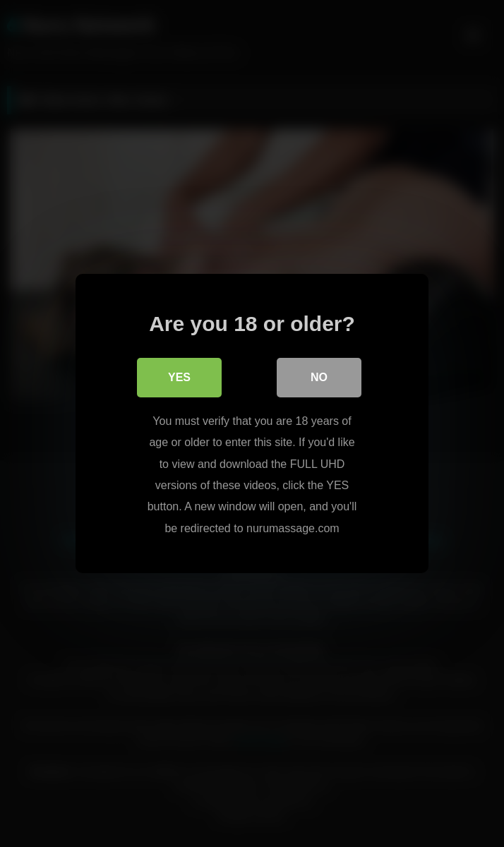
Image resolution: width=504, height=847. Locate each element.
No (319, 377)
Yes (179, 377)
